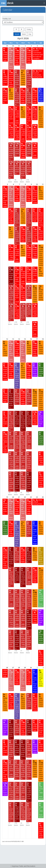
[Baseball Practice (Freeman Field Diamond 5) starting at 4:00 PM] (5, 96)
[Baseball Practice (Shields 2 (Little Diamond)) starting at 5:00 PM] (35, 275)
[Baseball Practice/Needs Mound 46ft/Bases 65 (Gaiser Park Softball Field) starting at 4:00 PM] (5, 197)
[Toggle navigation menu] (44, 3)
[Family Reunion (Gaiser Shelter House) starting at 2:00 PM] (41, 438)
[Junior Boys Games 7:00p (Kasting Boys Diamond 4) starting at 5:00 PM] (11, 421)
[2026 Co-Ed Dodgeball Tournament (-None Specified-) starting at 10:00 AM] (41, 598)
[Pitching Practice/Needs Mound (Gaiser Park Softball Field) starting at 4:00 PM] (17, 56)
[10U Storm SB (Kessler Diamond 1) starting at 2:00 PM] (5, 419)
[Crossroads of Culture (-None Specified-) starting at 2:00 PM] (41, 810)
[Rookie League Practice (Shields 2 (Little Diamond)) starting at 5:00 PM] (17, 115)
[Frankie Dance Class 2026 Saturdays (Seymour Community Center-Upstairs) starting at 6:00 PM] (41, 117)
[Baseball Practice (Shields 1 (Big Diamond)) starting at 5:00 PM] (35, 113)
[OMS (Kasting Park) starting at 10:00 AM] (41, 272)
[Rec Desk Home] (13, 3)
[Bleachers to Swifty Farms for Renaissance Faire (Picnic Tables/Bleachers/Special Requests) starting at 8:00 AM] (35, 533)
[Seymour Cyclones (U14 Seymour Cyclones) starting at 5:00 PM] (35, 370)
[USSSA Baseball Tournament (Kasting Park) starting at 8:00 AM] (5, 54)
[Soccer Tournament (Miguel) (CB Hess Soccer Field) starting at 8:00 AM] (41, 678)
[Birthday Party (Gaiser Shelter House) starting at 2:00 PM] (5, 528)
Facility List (7, 19)
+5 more (22, 494)
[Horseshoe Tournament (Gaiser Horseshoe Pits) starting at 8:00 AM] (41, 370)
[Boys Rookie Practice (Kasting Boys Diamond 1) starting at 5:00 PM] (17, 79)
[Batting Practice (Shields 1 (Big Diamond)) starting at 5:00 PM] (41, 458)
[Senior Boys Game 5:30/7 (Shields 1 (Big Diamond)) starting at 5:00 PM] (11, 460)
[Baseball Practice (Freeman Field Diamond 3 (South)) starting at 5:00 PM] (17, 294)
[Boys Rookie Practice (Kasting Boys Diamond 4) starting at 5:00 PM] (17, 97)
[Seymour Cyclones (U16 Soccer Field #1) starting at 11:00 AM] (5, 727)
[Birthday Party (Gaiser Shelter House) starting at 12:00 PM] (41, 637)
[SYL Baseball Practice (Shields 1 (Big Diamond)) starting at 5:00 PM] (17, 132)
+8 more (16, 181)
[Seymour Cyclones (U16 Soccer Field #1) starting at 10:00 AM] (41, 617)
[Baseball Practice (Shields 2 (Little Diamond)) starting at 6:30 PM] (35, 150)
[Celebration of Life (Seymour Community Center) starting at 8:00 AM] (5, 349)
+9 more (10, 181)
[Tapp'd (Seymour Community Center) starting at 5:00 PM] (11, 94)
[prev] (16, 29)
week (24, 34)
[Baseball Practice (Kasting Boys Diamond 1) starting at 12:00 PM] (5, 507)
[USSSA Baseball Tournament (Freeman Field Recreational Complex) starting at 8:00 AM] (38, 54)
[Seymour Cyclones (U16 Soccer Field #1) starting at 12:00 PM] (41, 419)
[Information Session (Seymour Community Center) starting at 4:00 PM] (29, 348)
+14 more (28, 494)
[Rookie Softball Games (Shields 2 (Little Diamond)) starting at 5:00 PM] (17, 460)
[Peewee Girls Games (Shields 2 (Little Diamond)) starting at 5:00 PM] (11, 440)
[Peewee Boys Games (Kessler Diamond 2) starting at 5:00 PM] (17, 419)
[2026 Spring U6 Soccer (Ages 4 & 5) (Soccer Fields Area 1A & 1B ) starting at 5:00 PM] (17, 376)
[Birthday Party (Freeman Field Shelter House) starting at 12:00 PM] (41, 293)
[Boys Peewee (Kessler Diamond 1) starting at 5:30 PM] (17, 149)
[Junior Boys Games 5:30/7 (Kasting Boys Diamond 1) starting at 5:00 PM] (11, 399)
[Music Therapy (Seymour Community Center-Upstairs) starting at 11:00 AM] (23, 78)
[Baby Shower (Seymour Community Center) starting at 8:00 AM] (41, 193)
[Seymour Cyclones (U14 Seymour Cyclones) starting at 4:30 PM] (5, 789)
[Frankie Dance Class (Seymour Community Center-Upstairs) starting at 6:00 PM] (35, 294)
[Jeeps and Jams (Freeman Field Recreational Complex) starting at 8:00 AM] (41, 556)
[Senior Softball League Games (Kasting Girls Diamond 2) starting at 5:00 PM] (17, 482)
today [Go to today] (29, 29)
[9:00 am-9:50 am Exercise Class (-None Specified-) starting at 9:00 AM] (11, 58)
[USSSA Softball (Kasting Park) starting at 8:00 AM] (38, 502)
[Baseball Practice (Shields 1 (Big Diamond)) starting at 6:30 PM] (35, 131)
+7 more (10, 323)
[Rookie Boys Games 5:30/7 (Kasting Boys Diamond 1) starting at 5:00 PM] (17, 441)
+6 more (22, 181)
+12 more (28, 323)
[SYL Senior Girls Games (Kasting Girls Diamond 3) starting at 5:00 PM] (29, 640)
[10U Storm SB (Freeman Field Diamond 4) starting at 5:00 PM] (29, 115)
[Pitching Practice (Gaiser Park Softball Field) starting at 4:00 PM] (29, 55)
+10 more (16, 323)
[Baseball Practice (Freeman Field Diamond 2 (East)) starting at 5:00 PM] (11, 115)
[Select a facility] (23, 22)
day (30, 34)
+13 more (28, 181)
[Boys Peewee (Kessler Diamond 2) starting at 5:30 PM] (17, 168)
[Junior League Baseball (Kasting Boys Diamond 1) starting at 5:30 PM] (11, 151)
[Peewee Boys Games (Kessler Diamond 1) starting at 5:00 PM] (17, 397)
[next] (21, 29)
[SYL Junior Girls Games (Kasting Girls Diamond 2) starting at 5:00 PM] (11, 482)
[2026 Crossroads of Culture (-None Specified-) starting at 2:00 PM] (41, 791)
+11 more (28, 824)
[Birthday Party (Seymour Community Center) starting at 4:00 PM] (35, 554)
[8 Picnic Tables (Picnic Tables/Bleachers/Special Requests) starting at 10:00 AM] (41, 95)
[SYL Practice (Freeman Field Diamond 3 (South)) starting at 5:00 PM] (11, 276)
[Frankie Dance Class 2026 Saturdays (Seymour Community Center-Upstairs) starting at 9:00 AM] (41, 255)
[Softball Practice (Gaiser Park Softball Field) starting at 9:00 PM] (41, 480)
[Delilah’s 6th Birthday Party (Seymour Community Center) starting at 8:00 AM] (5, 702)
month (17, 34)
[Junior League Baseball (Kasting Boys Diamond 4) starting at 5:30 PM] (11, 170)
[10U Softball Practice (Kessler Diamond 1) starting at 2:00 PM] (5, 78)
